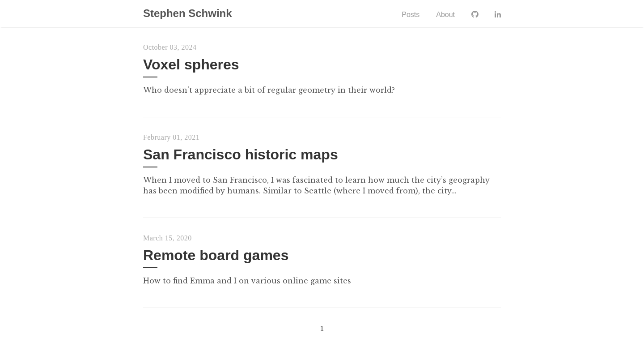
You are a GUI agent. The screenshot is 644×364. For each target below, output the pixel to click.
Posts (410, 15)
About (445, 15)
